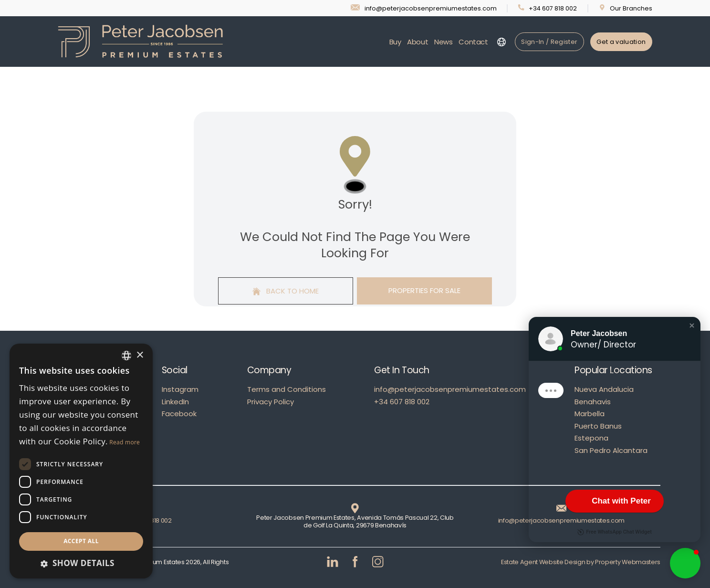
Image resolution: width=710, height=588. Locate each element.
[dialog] (81, 461)
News (444, 42)
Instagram (180, 389)
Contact (473, 42)
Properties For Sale (424, 290)
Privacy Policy (271, 402)
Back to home (286, 291)
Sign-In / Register (549, 42)
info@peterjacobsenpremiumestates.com (450, 389)
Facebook (179, 414)
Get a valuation (621, 42)
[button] (692, 325)
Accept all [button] (81, 541)
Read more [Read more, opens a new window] (125, 442)
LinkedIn (175, 402)
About (418, 42)
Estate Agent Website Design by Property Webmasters (581, 562)
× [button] (140, 355)
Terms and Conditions (287, 389)
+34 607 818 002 (402, 402)
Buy (395, 42)
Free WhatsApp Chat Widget (615, 532)
